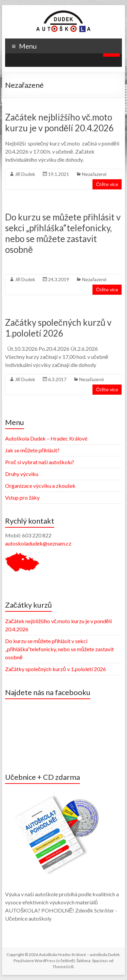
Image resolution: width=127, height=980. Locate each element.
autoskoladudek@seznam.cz (38, 543)
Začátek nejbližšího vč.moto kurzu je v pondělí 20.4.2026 (59, 123)
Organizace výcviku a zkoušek (40, 486)
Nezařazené (94, 174)
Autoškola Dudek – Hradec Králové (46, 438)
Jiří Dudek (25, 174)
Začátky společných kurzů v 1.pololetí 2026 (58, 328)
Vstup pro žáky (22, 497)
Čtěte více (107, 184)
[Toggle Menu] (111, 55)
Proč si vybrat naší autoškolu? (40, 462)
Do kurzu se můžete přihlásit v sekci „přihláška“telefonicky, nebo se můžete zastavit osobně (63, 233)
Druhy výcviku (22, 474)
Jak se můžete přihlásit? (32, 450)
